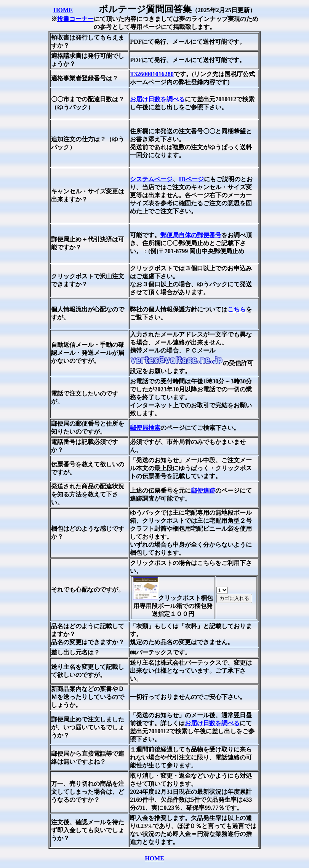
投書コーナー (75, 19)
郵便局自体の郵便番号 (191, 235)
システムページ (151, 179)
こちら (237, 309)
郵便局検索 (145, 428)
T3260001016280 (152, 74)
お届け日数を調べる (157, 99)
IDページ (191, 179)
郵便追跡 (203, 491)
